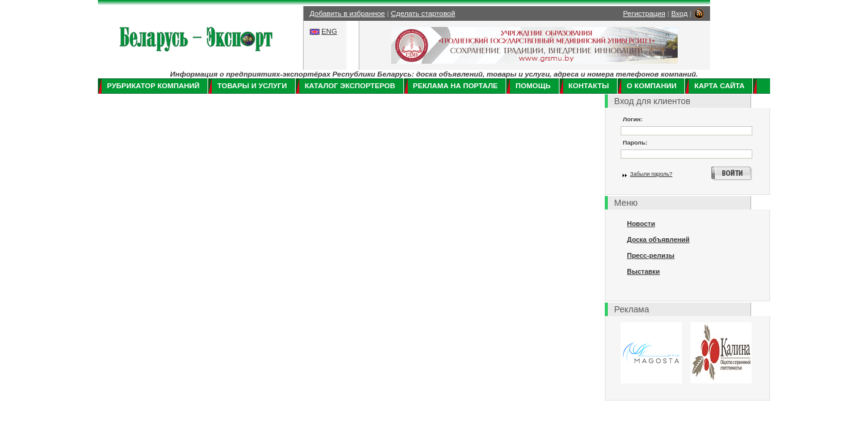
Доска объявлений (658, 239)
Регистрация (644, 13)
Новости (641, 224)
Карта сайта (719, 86)
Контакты (589, 86)
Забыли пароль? (651, 174)
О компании (652, 86)
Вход (680, 13)
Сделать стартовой (423, 13)
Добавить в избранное (347, 13)
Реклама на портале (456, 86)
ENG (329, 31)
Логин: (633, 119)
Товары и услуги (252, 86)
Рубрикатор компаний (153, 86)
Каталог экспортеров (350, 86)
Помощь (533, 86)
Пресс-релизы (650, 255)
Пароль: (635, 142)
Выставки (643, 271)
